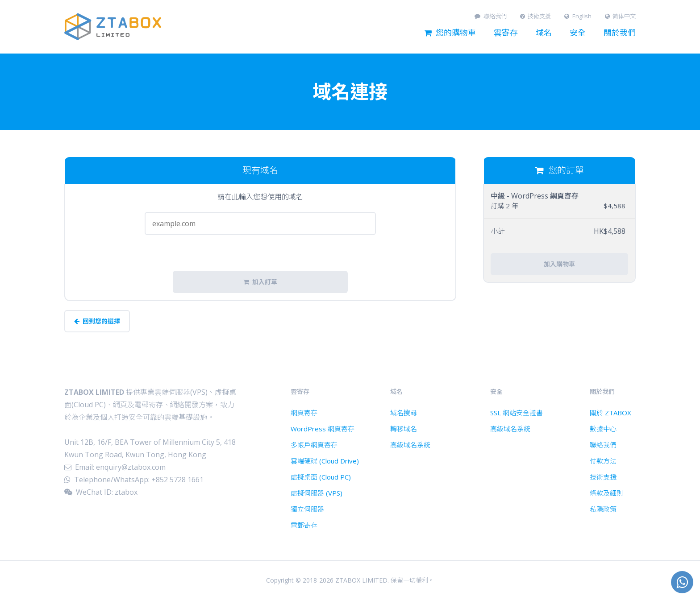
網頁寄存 (304, 413)
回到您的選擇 (97, 321)
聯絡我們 (491, 16)
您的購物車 (450, 33)
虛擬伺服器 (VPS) (317, 493)
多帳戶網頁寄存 (314, 445)
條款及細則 (606, 493)
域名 (544, 33)
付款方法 (603, 461)
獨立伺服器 (307, 509)
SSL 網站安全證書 (517, 413)
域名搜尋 (404, 413)
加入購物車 (559, 264)
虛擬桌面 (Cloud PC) (321, 477)
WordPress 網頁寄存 (323, 429)
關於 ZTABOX (610, 413)
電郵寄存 (304, 525)
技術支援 (536, 16)
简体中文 (621, 16)
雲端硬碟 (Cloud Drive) (325, 461)
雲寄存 (506, 33)
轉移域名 (404, 429)
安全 (578, 33)
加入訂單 (260, 282)
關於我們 (620, 33)
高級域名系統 (410, 445)
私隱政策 (603, 509)
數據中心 (603, 429)
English (578, 16)
